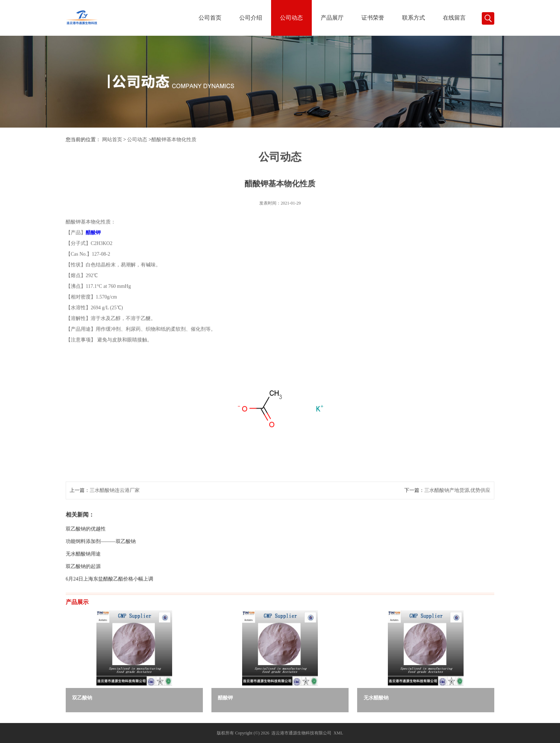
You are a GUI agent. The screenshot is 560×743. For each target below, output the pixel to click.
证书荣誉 (373, 18)
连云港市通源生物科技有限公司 (301, 733)
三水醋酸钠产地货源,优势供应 (457, 516)
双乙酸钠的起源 (83, 592)
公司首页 (210, 18)
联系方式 (414, 18)
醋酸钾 (225, 698)
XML (338, 733)
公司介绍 (251, 18)
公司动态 (291, 18)
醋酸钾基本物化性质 (174, 140)
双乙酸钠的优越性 (86, 555)
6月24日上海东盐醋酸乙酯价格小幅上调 (109, 605)
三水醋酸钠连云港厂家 (115, 516)
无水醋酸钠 (376, 698)
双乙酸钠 (82, 698)
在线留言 (454, 18)
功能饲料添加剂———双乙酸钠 (101, 567)
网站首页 (112, 140)
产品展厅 (332, 18)
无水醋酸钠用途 (83, 580)
